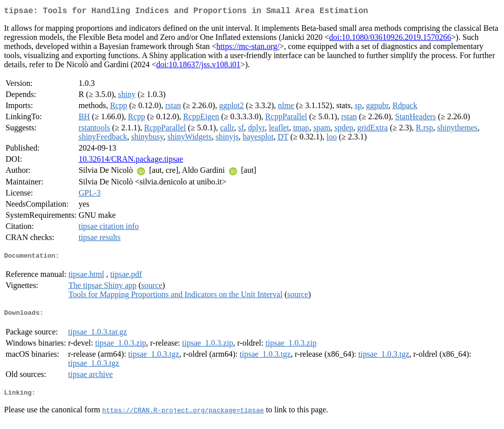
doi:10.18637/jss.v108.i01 (198, 66)
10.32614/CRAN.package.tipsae (131, 161)
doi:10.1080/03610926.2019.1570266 (390, 39)
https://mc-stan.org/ (248, 48)
